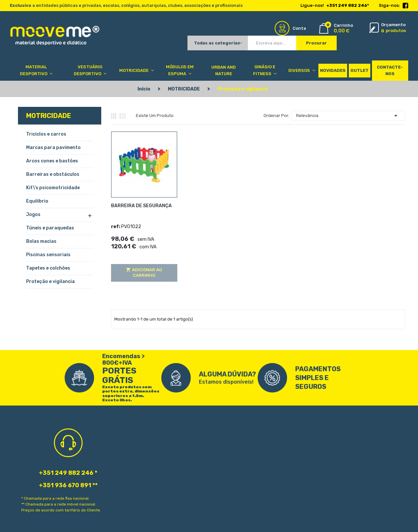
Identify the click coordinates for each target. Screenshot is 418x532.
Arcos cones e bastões (52, 161)
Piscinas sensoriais (48, 255)
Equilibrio (37, 201)
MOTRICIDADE (49, 116)
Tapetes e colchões (48, 268)
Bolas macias (41, 241)
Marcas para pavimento (53, 148)
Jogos (33, 215)
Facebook (405, 6)
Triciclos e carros (46, 134)
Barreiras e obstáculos (53, 174)
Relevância (348, 116)
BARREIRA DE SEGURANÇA (141, 206)
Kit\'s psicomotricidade (53, 188)
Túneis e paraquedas (50, 228)
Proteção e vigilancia (50, 282)
